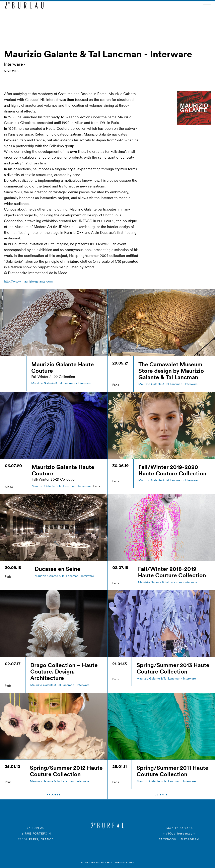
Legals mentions (124, 863)
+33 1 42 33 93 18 (179, 828)
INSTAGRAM (190, 839)
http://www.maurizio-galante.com (28, 281)
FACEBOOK (168, 839)
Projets (54, 795)
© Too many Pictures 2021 (96, 863)
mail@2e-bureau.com (179, 834)
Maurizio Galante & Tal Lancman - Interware (61, 383)
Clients (161, 795)
